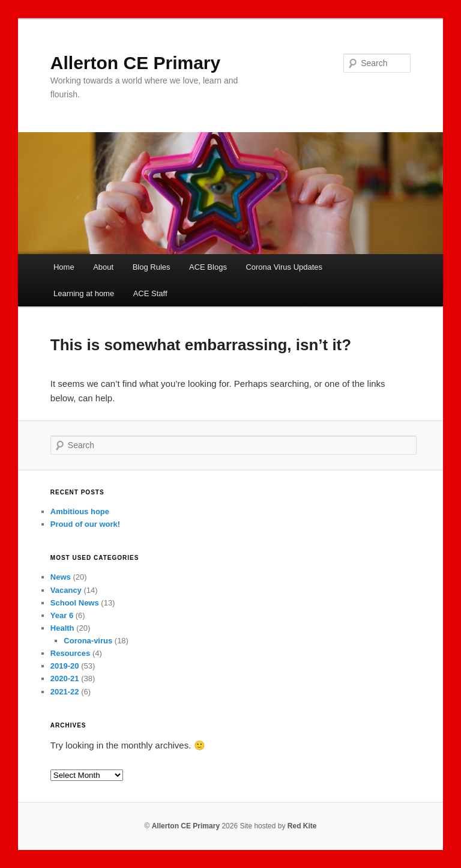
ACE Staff (150, 293)
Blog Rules (152, 267)
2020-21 (65, 678)
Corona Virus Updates (284, 267)
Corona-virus (88, 641)
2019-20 (65, 666)
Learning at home (84, 293)
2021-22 (65, 692)
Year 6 (62, 615)
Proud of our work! (85, 524)
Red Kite (302, 826)
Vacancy (66, 590)
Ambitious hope (80, 511)
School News (75, 603)
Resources (70, 653)
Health (62, 628)
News (61, 577)
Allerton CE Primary (135, 63)
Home (64, 267)
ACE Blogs (208, 267)
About (103, 267)
